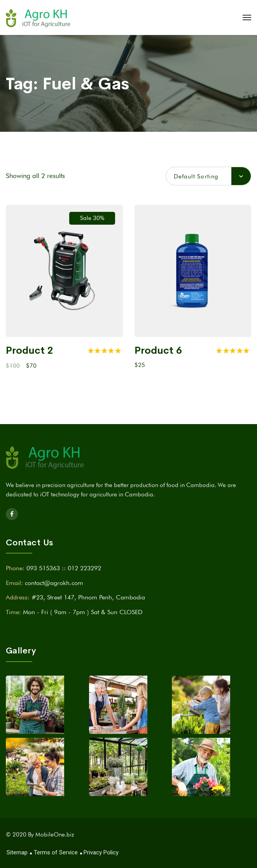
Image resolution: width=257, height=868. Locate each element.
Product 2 (30, 350)
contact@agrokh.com (54, 583)
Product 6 (158, 350)
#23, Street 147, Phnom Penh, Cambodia (88, 597)
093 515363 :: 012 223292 (64, 568)
